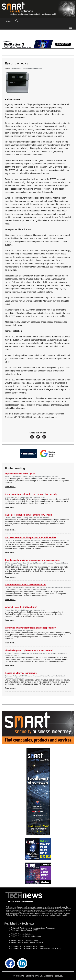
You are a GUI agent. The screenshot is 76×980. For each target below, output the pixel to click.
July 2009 (8, 68)
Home (8, 21)
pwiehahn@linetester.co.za (45, 417)
